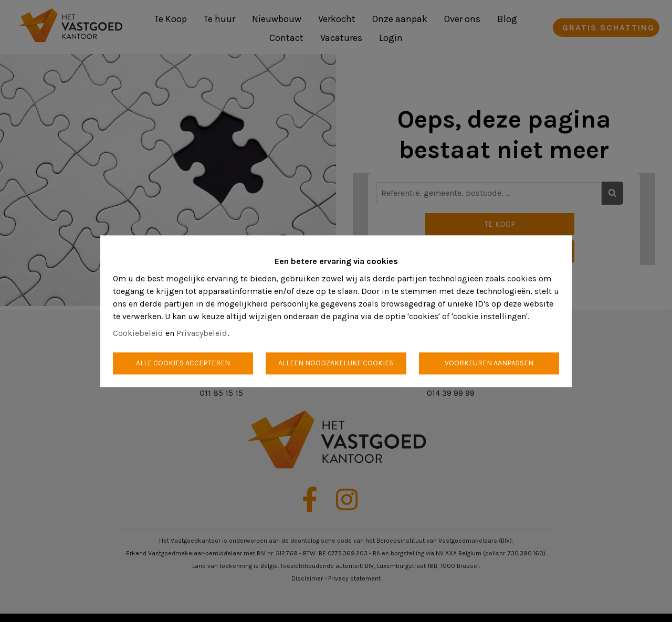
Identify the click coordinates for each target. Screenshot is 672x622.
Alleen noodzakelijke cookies (336, 363)
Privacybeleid (202, 333)
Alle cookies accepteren (183, 363)
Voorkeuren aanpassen (489, 363)
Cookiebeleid (138, 333)
